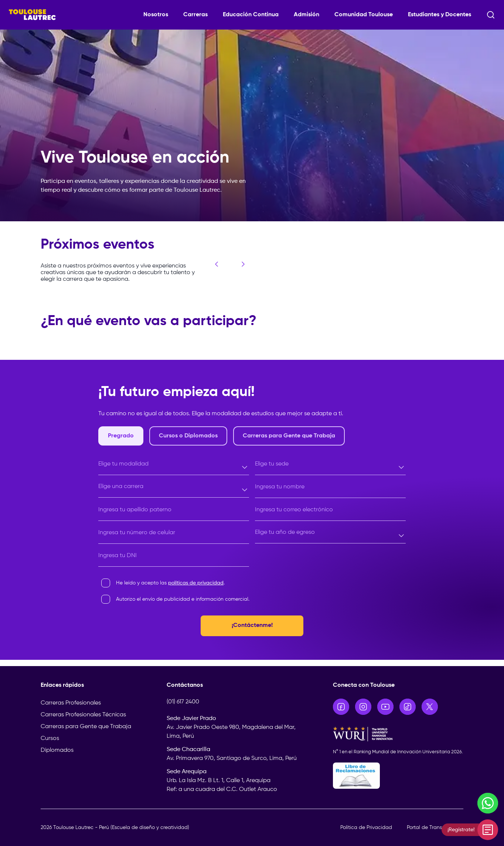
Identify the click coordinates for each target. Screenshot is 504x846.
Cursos (50, 738)
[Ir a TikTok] (408, 707)
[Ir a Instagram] (363, 707)
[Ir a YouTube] (385, 707)
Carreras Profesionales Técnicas (83, 715)
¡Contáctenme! (252, 626)
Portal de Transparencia (435, 828)
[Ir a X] (430, 707)
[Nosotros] (159, 15)
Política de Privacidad (366, 828)
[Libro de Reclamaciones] (398, 776)
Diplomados (57, 750)
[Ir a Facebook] (341, 707)
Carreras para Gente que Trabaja (86, 727)
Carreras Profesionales (71, 703)
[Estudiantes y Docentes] (443, 15)
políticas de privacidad (196, 583)
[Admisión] (310, 15)
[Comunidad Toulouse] (367, 15)
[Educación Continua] (254, 15)
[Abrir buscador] (491, 15)
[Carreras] (199, 15)
